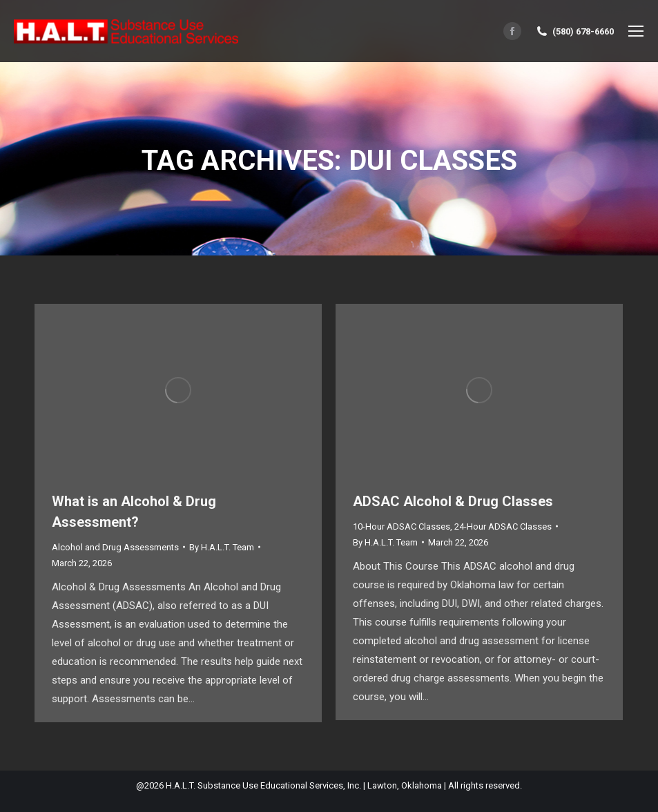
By (222, 547)
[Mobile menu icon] (636, 31)
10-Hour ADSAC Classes (401, 526)
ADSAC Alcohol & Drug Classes (453, 501)
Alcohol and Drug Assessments (115, 547)
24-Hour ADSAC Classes (503, 526)
